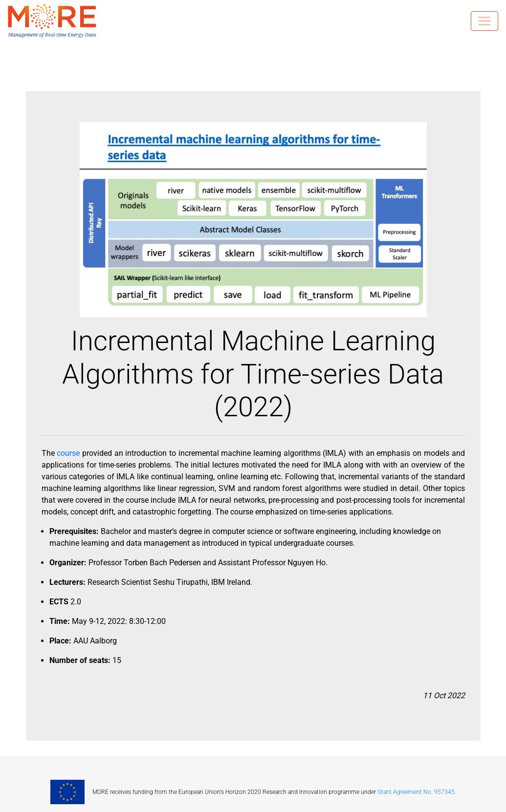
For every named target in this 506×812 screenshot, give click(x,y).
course (68, 453)
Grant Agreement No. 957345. (417, 792)
